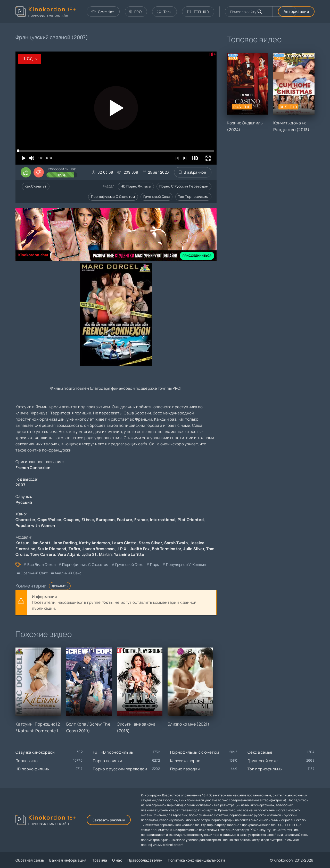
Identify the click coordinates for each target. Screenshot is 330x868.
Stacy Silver (150, 543)
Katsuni (23, 543)
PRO (135, 12)
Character (25, 520)
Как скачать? (36, 186)
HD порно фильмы (136, 186)
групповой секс (129, 564)
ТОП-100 (198, 12)
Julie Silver (194, 549)
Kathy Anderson (94, 543)
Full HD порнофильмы (113, 752)
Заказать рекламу (109, 820)
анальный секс (68, 573)
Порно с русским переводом (184, 186)
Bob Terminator (166, 549)
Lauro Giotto (124, 543)
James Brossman (99, 549)
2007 (20, 485)
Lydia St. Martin (97, 554)
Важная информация (68, 860)
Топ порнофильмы (193, 197)
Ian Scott (42, 543)
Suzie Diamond (52, 549)
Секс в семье (260, 752)
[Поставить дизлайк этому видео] (39, 172)
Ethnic (88, 520)
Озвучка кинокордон (35, 752)
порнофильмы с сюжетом (85, 564)
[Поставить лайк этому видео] (26, 172)
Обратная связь (30, 860)
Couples (71, 520)
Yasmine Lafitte (129, 554)
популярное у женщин (186, 564)
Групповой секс (156, 197)
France (141, 520)
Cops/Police (49, 520)
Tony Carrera (43, 554)
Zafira (74, 549)
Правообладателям (145, 860)
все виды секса (42, 564)
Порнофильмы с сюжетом (113, 197)
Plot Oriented (191, 520)
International (163, 520)
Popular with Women (35, 526)
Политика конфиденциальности (196, 860)
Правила (99, 860)
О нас (117, 860)
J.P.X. (122, 549)
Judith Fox (140, 549)
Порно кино (27, 761)
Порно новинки (107, 761)
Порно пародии (185, 769)
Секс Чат (103, 12)
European (105, 520)
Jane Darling (65, 543)
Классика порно (185, 761)
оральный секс (34, 573)
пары (155, 564)
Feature (124, 520)
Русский (24, 502)
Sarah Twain (176, 543)
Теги (164, 12)
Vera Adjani (68, 554)
